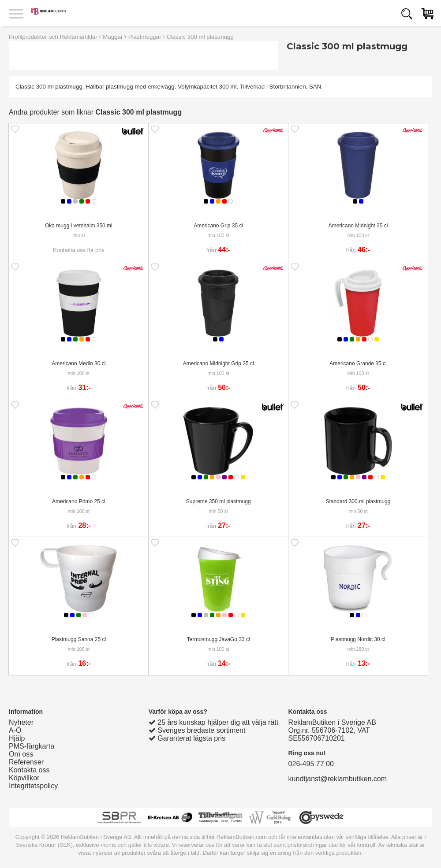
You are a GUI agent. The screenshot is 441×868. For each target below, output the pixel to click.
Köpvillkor (24, 778)
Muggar (113, 37)
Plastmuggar (145, 37)
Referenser (26, 762)
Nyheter (21, 722)
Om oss (21, 754)
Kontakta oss (29, 770)
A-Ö (15, 730)
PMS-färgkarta (32, 746)
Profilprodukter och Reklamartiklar (53, 37)
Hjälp (17, 738)
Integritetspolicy (33, 786)
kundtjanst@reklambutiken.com (338, 779)
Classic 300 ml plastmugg (200, 37)
